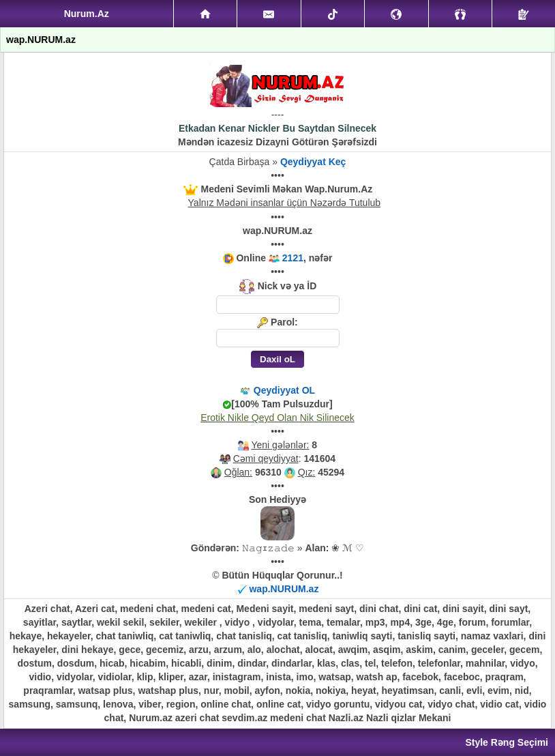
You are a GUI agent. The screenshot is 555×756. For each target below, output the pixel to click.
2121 (293, 258)
